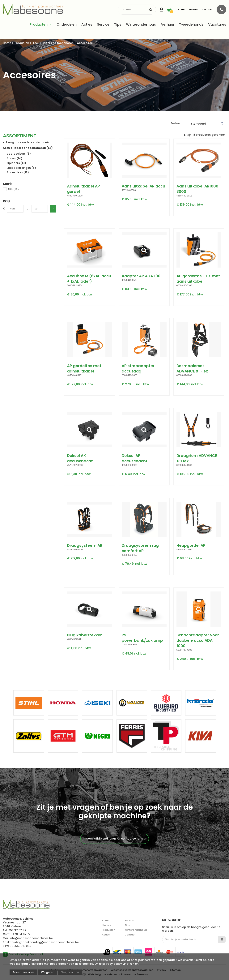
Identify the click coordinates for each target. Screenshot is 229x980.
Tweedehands (191, 24)
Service (103, 24)
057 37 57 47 (17, 930)
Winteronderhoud (141, 24)
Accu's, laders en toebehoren (53, 43)
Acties (87, 24)
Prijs (7, 201)
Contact (207, 9)
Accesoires (85, 43)
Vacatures (217, 24)
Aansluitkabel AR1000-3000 (198, 189)
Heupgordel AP (191, 545)
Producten (39, 24)
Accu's (14, 158)
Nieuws (194, 9)
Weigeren (48, 972)
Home (182, 9)
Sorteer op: (178, 123)
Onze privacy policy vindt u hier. (117, 964)
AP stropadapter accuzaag (138, 368)
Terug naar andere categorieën (28, 142)
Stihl (11, 190)
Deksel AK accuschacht (80, 458)
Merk (7, 184)
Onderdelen (67, 24)
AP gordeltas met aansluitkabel (84, 368)
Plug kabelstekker (84, 635)
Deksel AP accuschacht (135, 458)
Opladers (16, 163)
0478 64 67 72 (21, 934)
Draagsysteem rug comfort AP (140, 548)
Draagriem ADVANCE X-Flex (197, 458)
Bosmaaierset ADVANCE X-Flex (192, 368)
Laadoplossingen (21, 168)
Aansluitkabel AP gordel (83, 189)
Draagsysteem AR (85, 545)
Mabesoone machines (26, 905)
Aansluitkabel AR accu (143, 186)
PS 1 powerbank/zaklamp (142, 638)
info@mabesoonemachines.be (31, 938)
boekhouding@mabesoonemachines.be (51, 942)
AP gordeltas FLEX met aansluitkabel (198, 279)
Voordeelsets (19, 154)
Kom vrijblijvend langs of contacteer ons (115, 839)
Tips (118, 24)
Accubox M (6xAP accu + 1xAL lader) (89, 279)
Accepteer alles (23, 972)
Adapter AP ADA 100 (141, 276)
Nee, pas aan (70, 972)
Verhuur (168, 24)
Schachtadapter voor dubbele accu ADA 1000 (198, 640)
